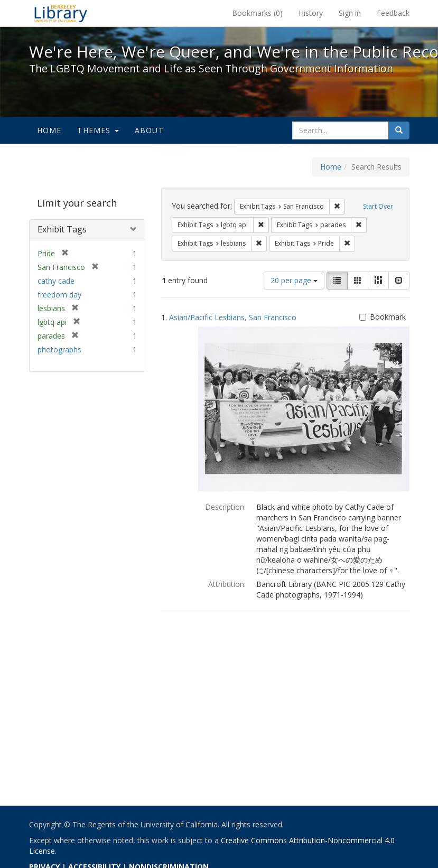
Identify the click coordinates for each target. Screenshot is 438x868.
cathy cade (56, 281)
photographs (59, 349)
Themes (98, 130)
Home (49, 130)
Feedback (393, 13)
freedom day (59, 295)
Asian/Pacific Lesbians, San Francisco (233, 317)
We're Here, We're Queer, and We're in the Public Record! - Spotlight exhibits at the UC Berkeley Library (61, 13)
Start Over (378, 206)
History (311, 13)
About (149, 130)
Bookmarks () (257, 13)
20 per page (294, 280)
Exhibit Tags (62, 229)
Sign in (350, 13)
